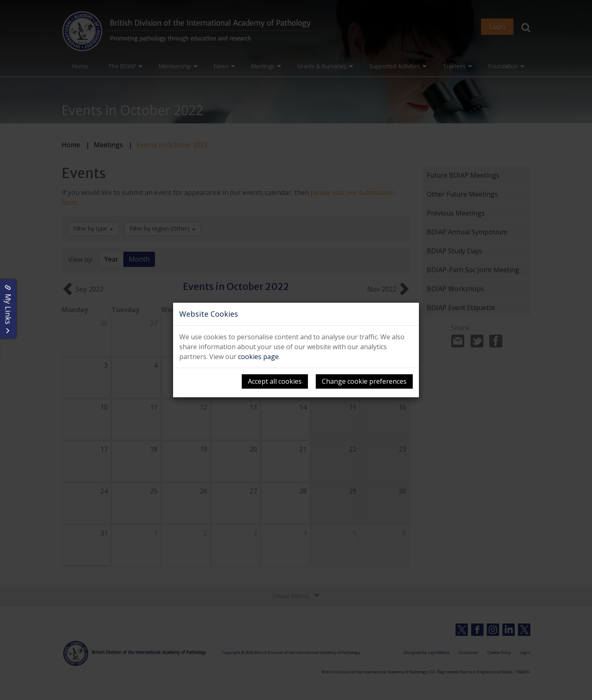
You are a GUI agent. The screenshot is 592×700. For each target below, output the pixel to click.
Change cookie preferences (364, 381)
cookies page (258, 357)
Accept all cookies (275, 381)
